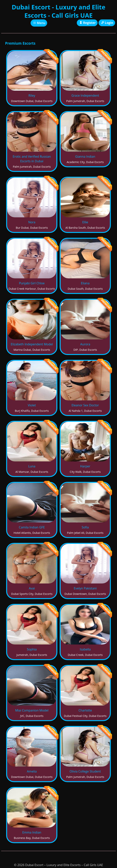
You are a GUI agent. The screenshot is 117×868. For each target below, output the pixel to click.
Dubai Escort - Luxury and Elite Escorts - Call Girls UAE (59, 11)
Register (87, 23)
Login (107, 23)
